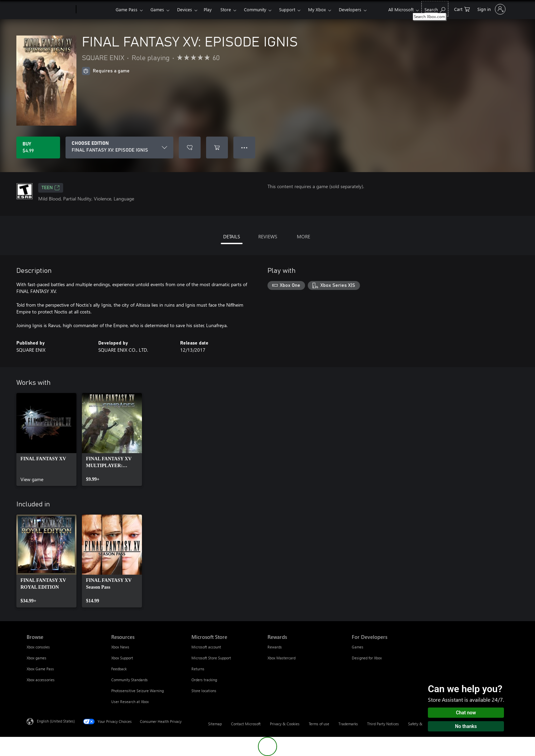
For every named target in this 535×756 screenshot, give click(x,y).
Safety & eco (419, 724)
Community (255, 9)
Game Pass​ (127, 9)
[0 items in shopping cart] (462, 9)
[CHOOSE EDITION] (119, 148)
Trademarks (348, 724)
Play (208, 9)
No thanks (466, 726)
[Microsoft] (50, 10)
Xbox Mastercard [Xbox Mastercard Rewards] (281, 658)
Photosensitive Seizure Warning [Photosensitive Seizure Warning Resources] (138, 691)
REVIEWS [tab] (268, 236)
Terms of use (319, 724)
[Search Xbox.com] (435, 9)
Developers (350, 9)
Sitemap (215, 724)
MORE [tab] (303, 236)
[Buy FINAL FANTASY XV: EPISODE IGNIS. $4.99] (38, 148)
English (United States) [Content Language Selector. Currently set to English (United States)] (56, 721)
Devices (185, 9)
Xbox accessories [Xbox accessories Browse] (41, 680)
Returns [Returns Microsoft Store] (198, 669)
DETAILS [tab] (232, 236)
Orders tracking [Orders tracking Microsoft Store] (204, 680)
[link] (46, 439)
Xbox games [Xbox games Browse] (37, 658)
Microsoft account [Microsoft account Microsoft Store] (206, 647)
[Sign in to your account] (491, 9)
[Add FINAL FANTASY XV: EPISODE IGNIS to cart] (217, 148)
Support (287, 9)
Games (157, 9)
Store (226, 9)
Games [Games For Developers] (358, 647)
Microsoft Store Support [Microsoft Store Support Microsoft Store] (211, 658)
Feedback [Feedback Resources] (119, 669)
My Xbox (317, 9)
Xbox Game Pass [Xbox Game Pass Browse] (40, 669)
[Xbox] (95, 10)
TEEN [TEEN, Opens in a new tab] (51, 188)
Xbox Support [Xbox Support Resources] (122, 658)
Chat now (466, 713)
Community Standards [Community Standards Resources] (129, 680)
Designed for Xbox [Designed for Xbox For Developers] (367, 658)
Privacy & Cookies (285, 724)
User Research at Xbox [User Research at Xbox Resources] (130, 702)
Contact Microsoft (246, 724)
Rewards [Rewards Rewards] (275, 647)
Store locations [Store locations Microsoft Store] (204, 691)
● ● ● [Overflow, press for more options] (244, 147)
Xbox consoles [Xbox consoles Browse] (38, 647)
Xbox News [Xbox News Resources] (120, 647)
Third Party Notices (383, 724)
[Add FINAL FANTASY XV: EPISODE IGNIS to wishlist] (190, 148)
